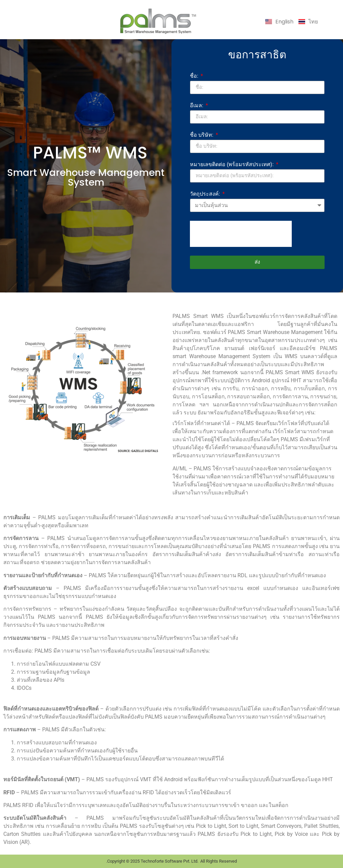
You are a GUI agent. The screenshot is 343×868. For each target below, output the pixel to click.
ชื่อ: (195, 76)
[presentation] (241, 234)
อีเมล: (197, 106)
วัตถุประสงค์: (206, 194)
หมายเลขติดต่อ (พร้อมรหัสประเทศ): (232, 165)
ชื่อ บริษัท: (202, 135)
